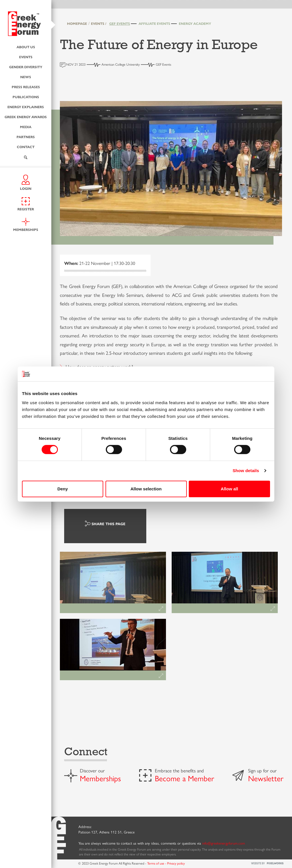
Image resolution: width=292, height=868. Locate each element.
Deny (63, 489)
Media (26, 126)
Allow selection (146, 489)
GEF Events (120, 23)
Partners (26, 136)
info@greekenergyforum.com (224, 843)
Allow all (229, 489)
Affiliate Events (154, 23)
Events (26, 57)
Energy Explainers (26, 106)
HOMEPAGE (77, 23)
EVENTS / (99, 23)
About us (26, 47)
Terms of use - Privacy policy (166, 863)
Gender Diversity (26, 67)
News (26, 76)
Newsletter (266, 778)
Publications (26, 96)
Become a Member (184, 778)
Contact (26, 146)
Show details (246, 471)
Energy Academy (195, 23)
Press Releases (26, 86)
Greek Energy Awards (26, 116)
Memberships (100, 778)
